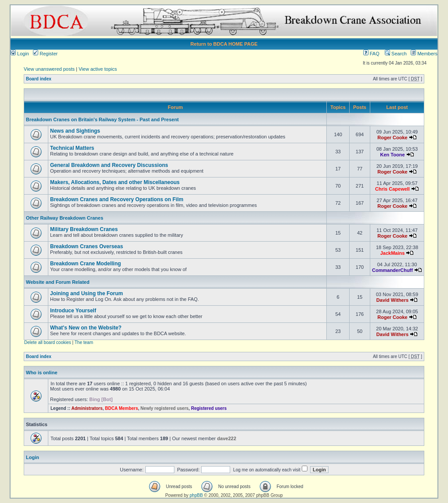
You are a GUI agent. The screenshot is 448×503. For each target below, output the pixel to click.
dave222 (226, 438)
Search (396, 54)
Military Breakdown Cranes (84, 229)
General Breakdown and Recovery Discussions (109, 165)
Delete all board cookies (48, 342)
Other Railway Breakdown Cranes (65, 218)
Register (45, 54)
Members (424, 54)
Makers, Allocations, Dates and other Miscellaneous (115, 182)
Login (20, 54)
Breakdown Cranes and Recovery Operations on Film (117, 199)
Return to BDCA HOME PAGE (224, 44)
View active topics (98, 69)
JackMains (393, 253)
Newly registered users (165, 408)
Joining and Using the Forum (87, 293)
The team (84, 342)
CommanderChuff (392, 270)
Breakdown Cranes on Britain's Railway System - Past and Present (102, 119)
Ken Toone (392, 155)
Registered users (209, 408)
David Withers (392, 300)
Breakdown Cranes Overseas (87, 246)
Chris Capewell (392, 189)
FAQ (371, 54)
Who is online (42, 373)
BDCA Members (121, 408)
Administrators (87, 408)
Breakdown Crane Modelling (85, 264)
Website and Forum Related (58, 282)
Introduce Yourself (73, 311)
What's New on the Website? (86, 328)
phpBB (196, 495)
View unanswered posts (49, 69)
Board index (39, 79)
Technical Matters (72, 148)
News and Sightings (75, 131)
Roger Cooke (392, 138)
